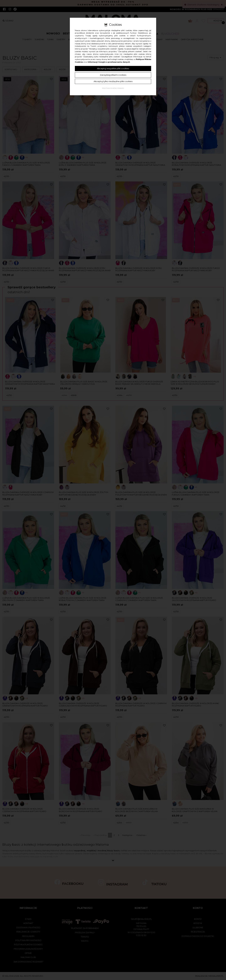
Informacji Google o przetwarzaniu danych (109, 62)
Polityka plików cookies (113, 88)
